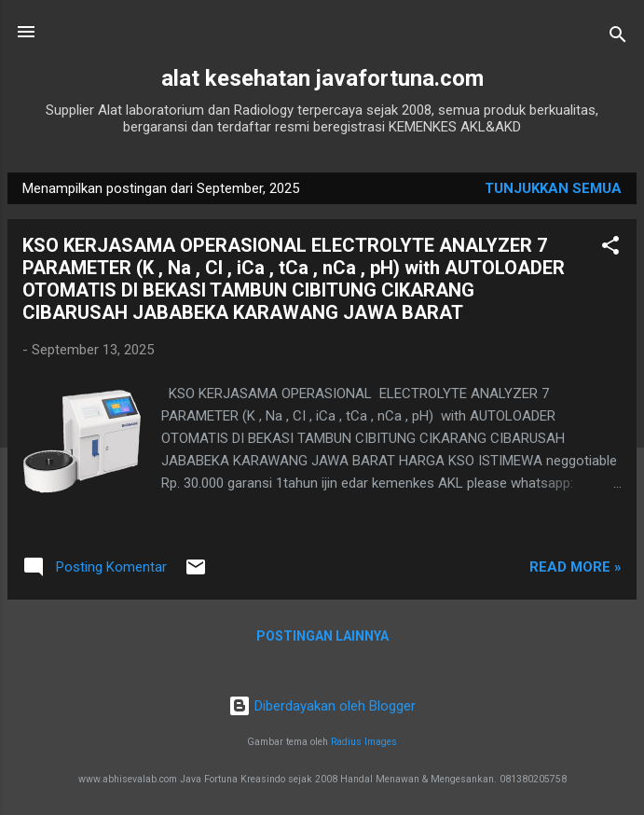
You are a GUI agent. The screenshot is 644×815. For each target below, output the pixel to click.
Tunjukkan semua (553, 188)
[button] (610, 249)
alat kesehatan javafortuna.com (322, 78)
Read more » (575, 567)
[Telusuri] (618, 38)
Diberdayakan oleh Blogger (322, 706)
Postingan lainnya (322, 636)
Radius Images (364, 742)
